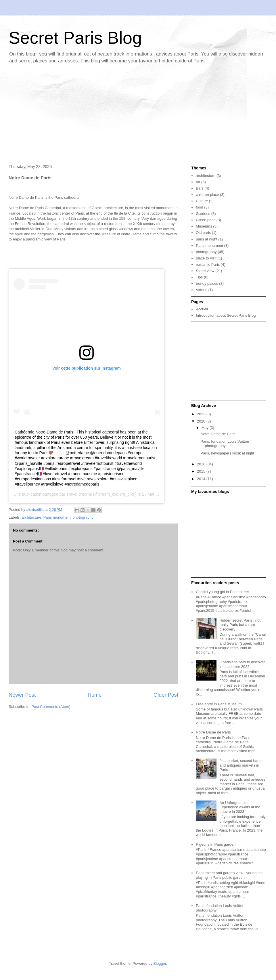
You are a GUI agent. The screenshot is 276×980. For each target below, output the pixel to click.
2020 (202, 421)
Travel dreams (79, 494)
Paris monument (57, 517)
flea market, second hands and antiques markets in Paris (241, 765)
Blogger (160, 963)
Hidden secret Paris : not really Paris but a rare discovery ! (240, 625)
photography (83, 517)
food (199, 207)
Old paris (203, 233)
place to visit (206, 258)
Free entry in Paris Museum (219, 704)
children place (207, 195)
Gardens (203, 214)
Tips (199, 277)
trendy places (207, 283)
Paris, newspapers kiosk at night (227, 453)
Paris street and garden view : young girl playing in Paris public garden (229, 875)
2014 (202, 479)
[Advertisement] (138, 115)
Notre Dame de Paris (218, 434)
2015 (202, 471)
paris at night (206, 239)
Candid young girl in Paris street (222, 592)
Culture (202, 201)
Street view (205, 271)
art (198, 182)
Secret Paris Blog (75, 38)
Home (95, 695)
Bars (200, 188)
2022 (202, 414)
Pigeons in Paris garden (216, 844)
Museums (204, 226)
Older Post (166, 695)
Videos (202, 290)
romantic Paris (208, 264)
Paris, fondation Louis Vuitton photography (225, 444)
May (206, 428)
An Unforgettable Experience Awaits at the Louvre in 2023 (240, 807)
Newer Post (22, 695)
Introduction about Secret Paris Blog (226, 315)
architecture (32, 517)
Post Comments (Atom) (51, 707)
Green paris (206, 220)
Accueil (202, 309)
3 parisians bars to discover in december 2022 (242, 664)
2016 (202, 464)
